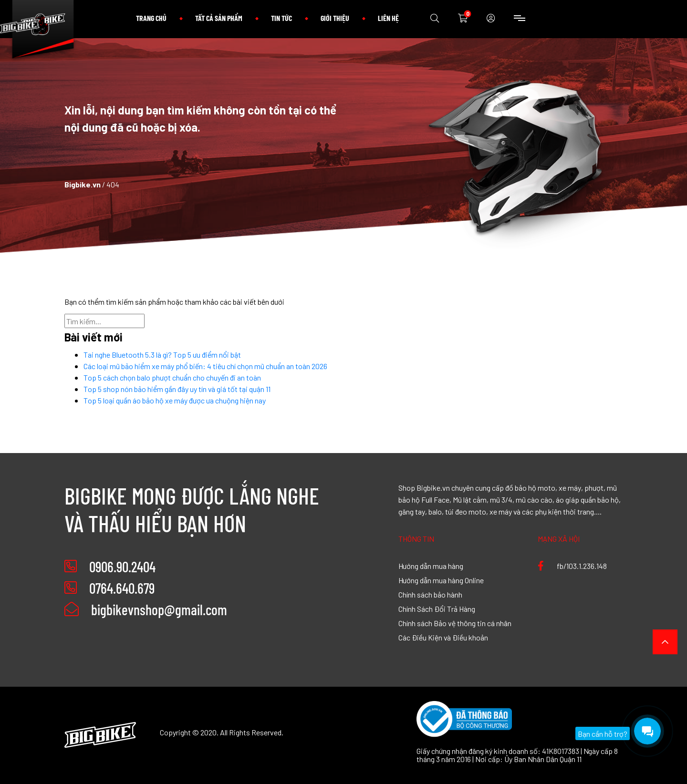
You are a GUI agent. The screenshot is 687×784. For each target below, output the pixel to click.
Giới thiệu (335, 18)
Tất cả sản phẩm (219, 18)
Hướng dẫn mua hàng (431, 566)
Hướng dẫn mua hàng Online (441, 580)
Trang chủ (151, 18)
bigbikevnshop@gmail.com (146, 609)
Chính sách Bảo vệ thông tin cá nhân (455, 623)
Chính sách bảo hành (430, 594)
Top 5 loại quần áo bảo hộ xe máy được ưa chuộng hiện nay (175, 400)
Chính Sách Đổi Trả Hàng (437, 609)
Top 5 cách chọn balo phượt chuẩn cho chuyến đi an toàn (172, 377)
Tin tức (281, 18)
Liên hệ (388, 18)
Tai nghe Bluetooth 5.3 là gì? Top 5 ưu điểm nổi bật (162, 354)
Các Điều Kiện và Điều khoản (443, 637)
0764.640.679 (122, 588)
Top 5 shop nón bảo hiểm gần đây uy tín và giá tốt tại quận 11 (177, 389)
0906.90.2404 (122, 567)
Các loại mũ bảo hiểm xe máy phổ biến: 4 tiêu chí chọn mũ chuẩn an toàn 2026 (205, 366)
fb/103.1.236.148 (572, 566)
